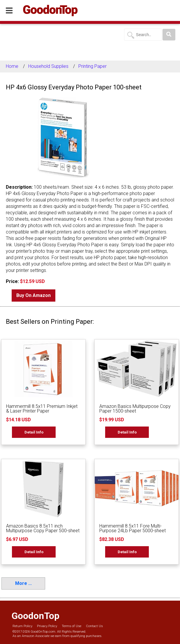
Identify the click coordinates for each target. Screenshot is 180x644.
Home (12, 66)
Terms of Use (72, 626)
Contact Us (94, 626)
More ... (23, 583)
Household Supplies (48, 66)
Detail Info (34, 432)
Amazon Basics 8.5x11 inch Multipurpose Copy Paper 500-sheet (43, 528)
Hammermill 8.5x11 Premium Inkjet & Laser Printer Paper (42, 409)
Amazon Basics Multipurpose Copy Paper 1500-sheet (135, 409)
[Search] (169, 35)
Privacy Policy (47, 626)
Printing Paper (92, 66)
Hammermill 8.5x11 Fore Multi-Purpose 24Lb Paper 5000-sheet (133, 528)
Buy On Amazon (33, 295)
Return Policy (22, 626)
